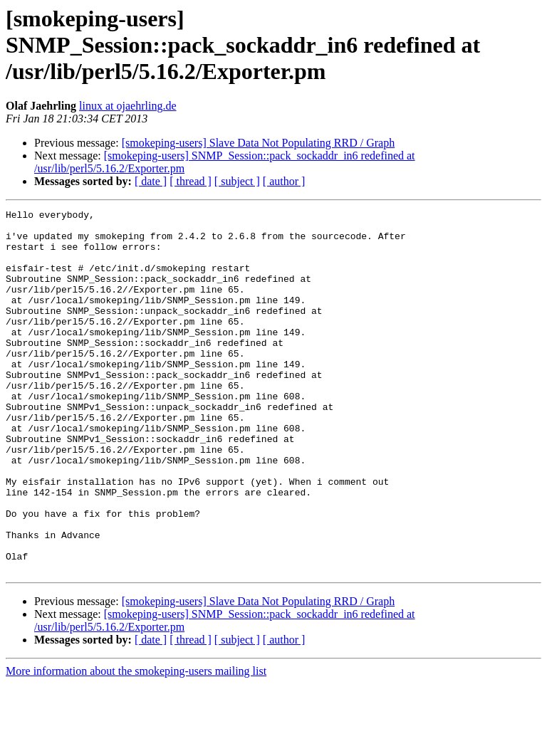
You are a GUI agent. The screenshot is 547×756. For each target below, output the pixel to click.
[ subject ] (237, 181)
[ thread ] (191, 181)
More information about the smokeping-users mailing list (136, 744)
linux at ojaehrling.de (127, 106)
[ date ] (151, 181)
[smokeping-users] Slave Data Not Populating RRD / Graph (259, 143)
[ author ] (284, 181)
